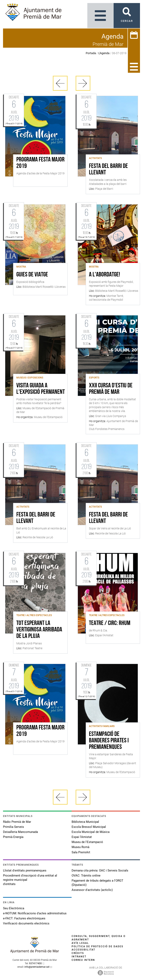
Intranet (79, 957)
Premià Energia (13, 837)
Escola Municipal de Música (91, 832)
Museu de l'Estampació (87, 842)
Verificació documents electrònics (26, 923)
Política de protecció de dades (97, 946)
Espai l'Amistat (82, 837)
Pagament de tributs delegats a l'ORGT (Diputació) (97, 883)
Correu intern (83, 960)
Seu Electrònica (14, 908)
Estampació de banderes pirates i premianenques (109, 741)
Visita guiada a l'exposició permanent (41, 389)
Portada (91, 53)
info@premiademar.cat (37, 967)
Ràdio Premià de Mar (17, 822)
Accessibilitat (83, 950)
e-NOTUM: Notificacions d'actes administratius (35, 913)
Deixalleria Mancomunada (20, 832)
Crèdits (78, 953)
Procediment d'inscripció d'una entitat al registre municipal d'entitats (30, 880)
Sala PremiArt (81, 852)
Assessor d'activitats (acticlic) (92, 890)
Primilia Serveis (14, 827)
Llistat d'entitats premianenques (25, 870)
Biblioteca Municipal (85, 822)
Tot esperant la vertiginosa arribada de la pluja (39, 630)
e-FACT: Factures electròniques (24, 918)
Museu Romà (80, 847)
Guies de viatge (32, 275)
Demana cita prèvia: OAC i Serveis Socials (100, 870)
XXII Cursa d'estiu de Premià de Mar (111, 389)
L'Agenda (104, 53)
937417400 (35, 963)
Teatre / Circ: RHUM (110, 623)
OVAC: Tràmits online (86, 876)
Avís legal (80, 943)
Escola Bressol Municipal (89, 827)
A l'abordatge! (104, 275)
